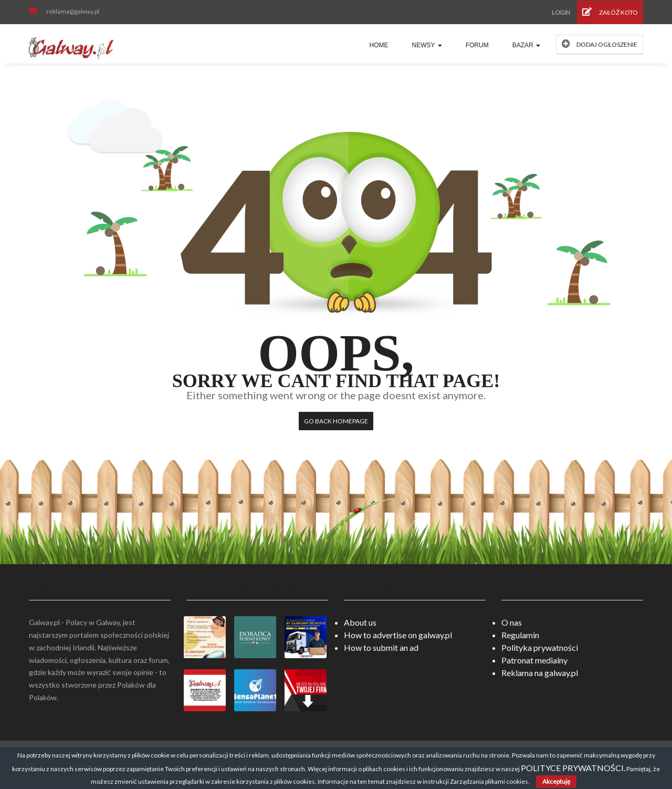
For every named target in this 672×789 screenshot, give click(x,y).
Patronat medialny (534, 660)
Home (379, 45)
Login (561, 12)
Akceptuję (556, 781)
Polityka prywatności (540, 647)
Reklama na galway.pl (540, 673)
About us (360, 622)
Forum (477, 45)
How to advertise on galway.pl (398, 635)
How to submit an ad (381, 647)
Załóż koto (610, 12)
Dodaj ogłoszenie (600, 44)
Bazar (526, 45)
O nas (512, 622)
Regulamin (520, 635)
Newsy (427, 45)
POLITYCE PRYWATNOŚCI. (573, 768)
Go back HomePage (336, 421)
